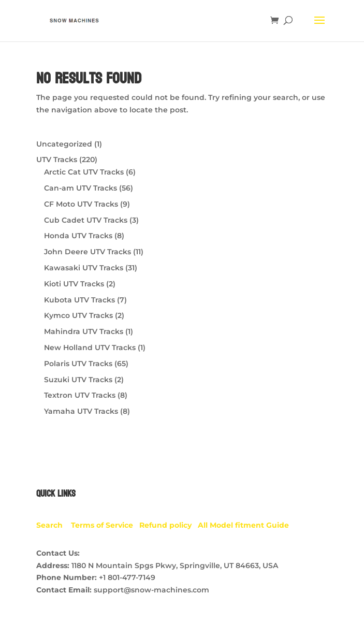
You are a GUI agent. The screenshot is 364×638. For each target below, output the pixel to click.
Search (54, 525)
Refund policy (169, 525)
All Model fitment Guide (243, 525)
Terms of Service (105, 525)
